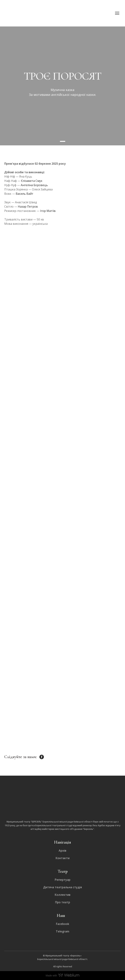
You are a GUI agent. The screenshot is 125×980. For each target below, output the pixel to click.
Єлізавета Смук (32, 181)
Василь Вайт (25, 194)
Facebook (63, 924)
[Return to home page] (32, 13)
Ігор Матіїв (48, 211)
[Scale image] (42, 265)
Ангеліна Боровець (34, 185)
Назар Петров (28, 207)
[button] (42, 757)
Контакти (63, 858)
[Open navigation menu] (117, 13)
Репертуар (63, 880)
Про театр (63, 902)
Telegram (62, 931)
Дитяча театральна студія (62, 887)
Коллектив (63, 895)
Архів (62, 851)
